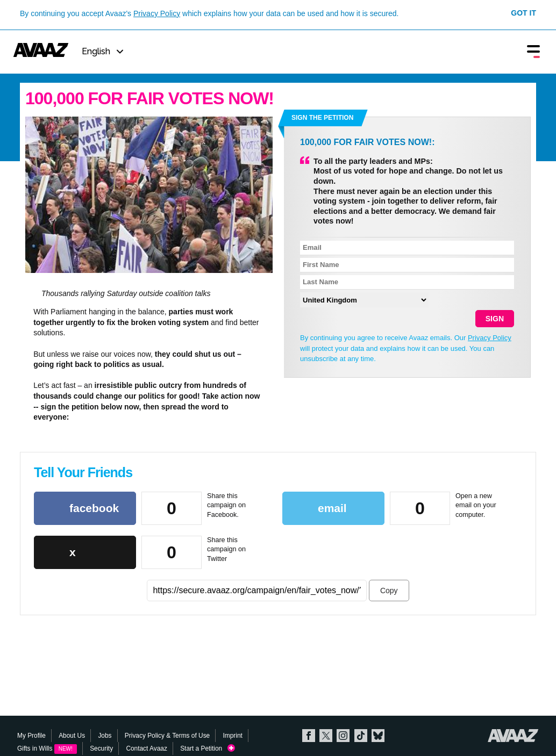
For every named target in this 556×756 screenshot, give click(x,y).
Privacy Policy (157, 13)
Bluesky (378, 736)
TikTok (361, 736)
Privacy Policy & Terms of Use (167, 736)
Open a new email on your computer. (476, 505)
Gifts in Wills (47, 748)
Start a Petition (208, 749)
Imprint (233, 736)
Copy (389, 591)
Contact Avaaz (146, 748)
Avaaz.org (513, 736)
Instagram (343, 736)
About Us (72, 736)
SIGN (495, 319)
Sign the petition (322, 118)
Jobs (105, 736)
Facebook (309, 736)
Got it (523, 13)
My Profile (31, 736)
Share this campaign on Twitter (226, 549)
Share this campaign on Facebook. (226, 505)
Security (101, 748)
